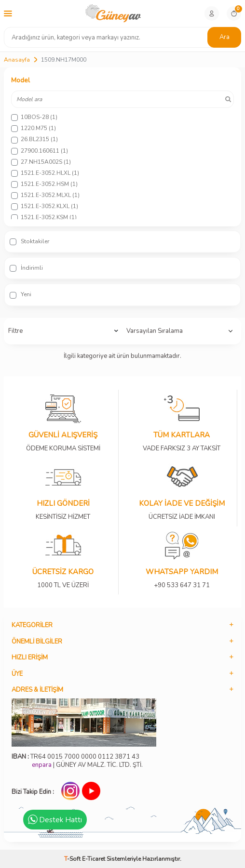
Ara (225, 37)
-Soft (73, 859)
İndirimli (26, 268)
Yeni (20, 294)
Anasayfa (17, 60)
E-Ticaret (94, 859)
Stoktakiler (29, 241)
